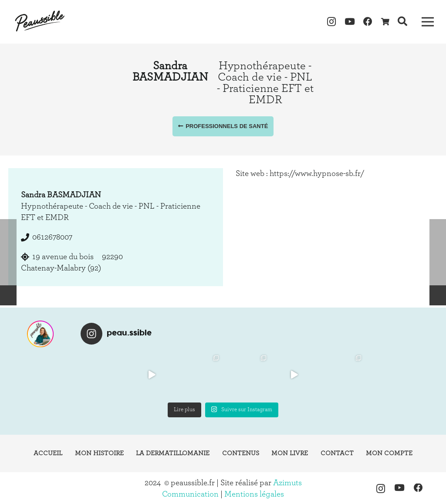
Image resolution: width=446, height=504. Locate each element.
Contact (337, 453)
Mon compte (389, 453)
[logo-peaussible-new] (40, 22)
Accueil (48, 453)
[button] (402, 22)
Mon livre (290, 453)
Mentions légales (254, 494)
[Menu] (427, 22)
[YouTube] (350, 22)
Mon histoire (99, 453)
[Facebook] (368, 22)
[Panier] (385, 22)
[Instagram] (332, 22)
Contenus (241, 453)
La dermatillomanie (173, 453)
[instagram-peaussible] (41, 334)
